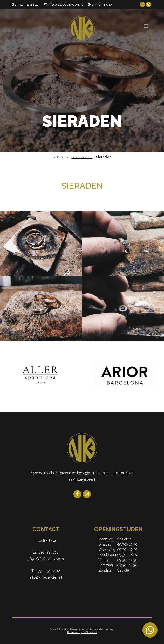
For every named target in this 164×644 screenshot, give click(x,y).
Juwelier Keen (82, 157)
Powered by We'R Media (82, 632)
